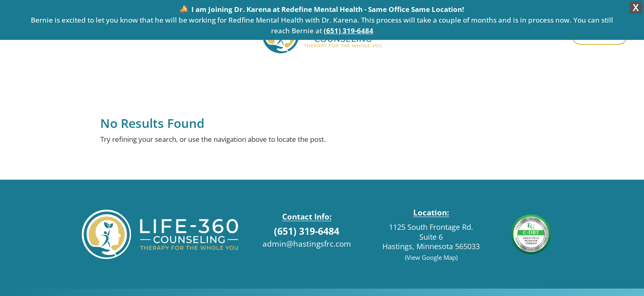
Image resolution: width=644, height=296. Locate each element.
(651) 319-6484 (348, 31)
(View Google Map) (431, 253)
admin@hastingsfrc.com (307, 239)
